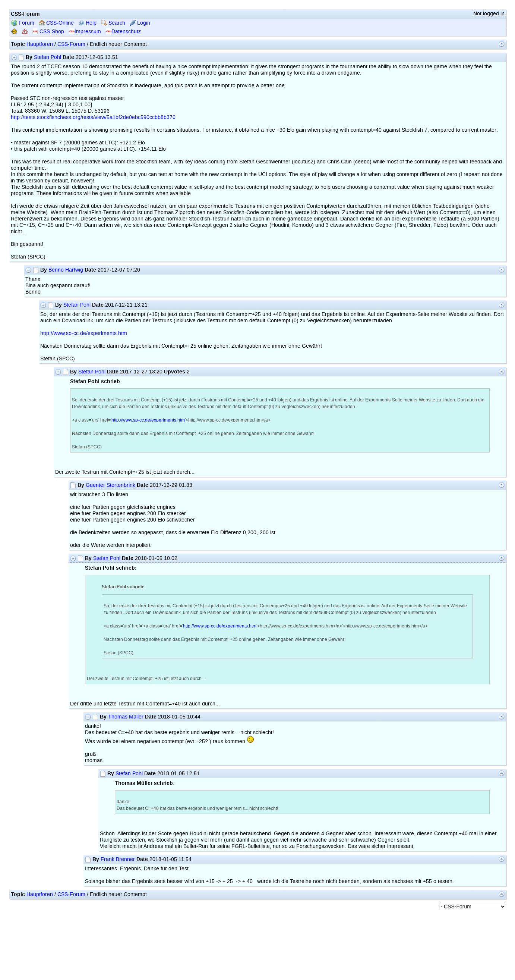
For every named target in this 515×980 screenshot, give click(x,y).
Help (87, 23)
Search (113, 23)
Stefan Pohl (48, 57)
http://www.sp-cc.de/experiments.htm (84, 333)
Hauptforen (40, 44)
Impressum (85, 32)
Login (140, 23)
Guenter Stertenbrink (110, 485)
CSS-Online (56, 23)
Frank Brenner (118, 859)
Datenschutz (123, 32)
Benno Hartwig (66, 270)
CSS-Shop (48, 32)
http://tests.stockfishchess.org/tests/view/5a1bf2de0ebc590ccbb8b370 (93, 117)
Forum (23, 23)
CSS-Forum (71, 44)
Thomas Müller (126, 717)
